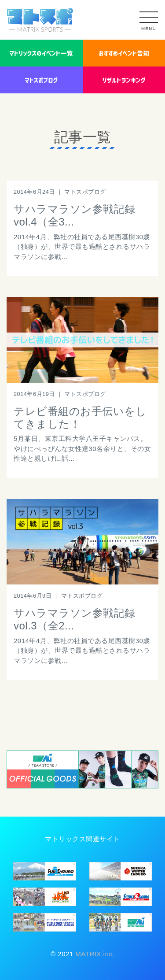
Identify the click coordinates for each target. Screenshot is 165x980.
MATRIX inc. (94, 954)
